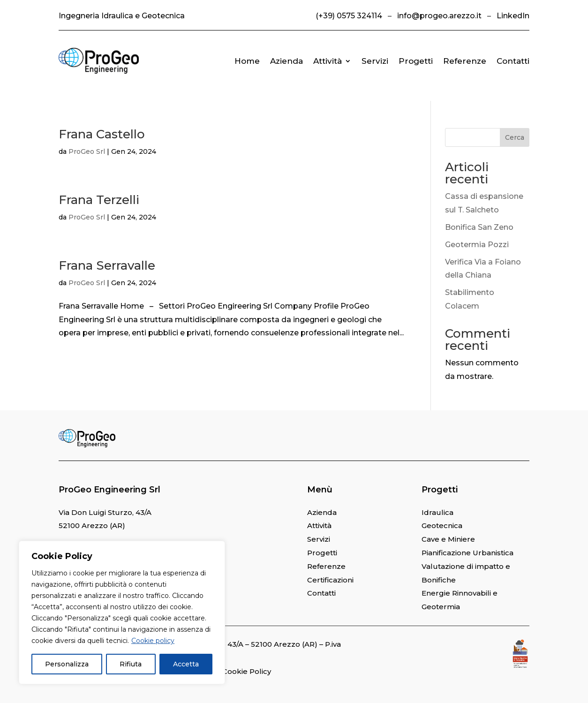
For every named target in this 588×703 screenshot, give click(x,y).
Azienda (286, 61)
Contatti (513, 61)
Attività (328, 61)
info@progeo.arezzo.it (439, 16)
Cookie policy (153, 641)
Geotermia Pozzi (477, 245)
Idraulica (437, 512)
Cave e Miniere (448, 539)
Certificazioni (330, 580)
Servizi (375, 61)
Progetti (416, 61)
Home (247, 61)
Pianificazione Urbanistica (467, 553)
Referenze (465, 61)
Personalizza (67, 664)
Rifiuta (131, 664)
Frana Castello (102, 134)
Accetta (186, 664)
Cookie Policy (247, 671)
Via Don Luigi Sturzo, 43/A (105, 512)
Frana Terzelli (99, 200)
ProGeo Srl (87, 151)
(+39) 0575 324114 (349, 16)
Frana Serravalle (107, 265)
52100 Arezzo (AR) (92, 525)
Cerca (515, 137)
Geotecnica (442, 525)
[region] (122, 612)
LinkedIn (513, 16)
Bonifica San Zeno (479, 227)
